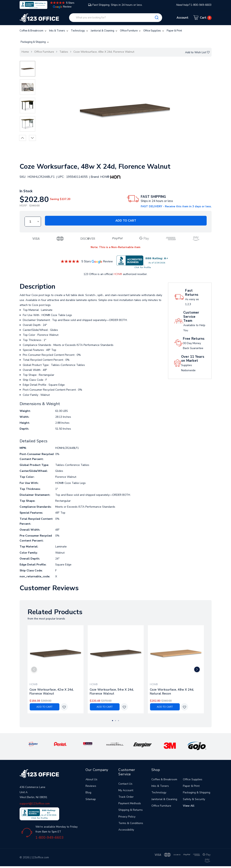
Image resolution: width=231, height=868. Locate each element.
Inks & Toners (59, 31)
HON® (118, 274)
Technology (80, 31)
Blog (88, 792)
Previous (22, 138)
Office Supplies (154, 31)
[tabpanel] (55, 669)
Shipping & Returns (131, 810)
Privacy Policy (127, 817)
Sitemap (91, 799)
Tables (64, 52)
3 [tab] (118, 721)
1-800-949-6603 (49, 838)
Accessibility (126, 830)
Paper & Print (174, 31)
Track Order (126, 797)
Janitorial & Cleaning (104, 31)
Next (32, 138)
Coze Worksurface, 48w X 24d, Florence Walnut (104, 52)
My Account (126, 790)
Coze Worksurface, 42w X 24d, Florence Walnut (52, 692)
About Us (91, 779)
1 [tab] (113, 721)
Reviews (91, 786)
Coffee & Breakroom (33, 31)
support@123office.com (35, 804)
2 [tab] (116, 721)
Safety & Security (194, 799)
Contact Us (125, 784)
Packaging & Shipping (35, 42)
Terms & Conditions (131, 823)
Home (25, 52)
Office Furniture (131, 31)
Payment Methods (130, 803)
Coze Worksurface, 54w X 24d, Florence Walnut (112, 692)
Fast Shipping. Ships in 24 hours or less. (115, 5)
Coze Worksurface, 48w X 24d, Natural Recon (172, 692)
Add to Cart (126, 221)
